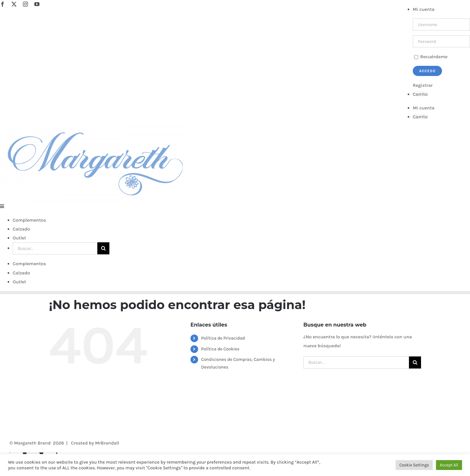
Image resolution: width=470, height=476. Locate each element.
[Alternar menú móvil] (2, 206)
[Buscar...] (55, 248)
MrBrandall (107, 443)
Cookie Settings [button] (414, 465)
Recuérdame (431, 57)
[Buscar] (103, 248)
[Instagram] (61, 431)
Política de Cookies (220, 349)
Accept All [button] (449, 465)
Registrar (423, 85)
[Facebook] (52, 431)
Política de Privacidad (223, 338)
